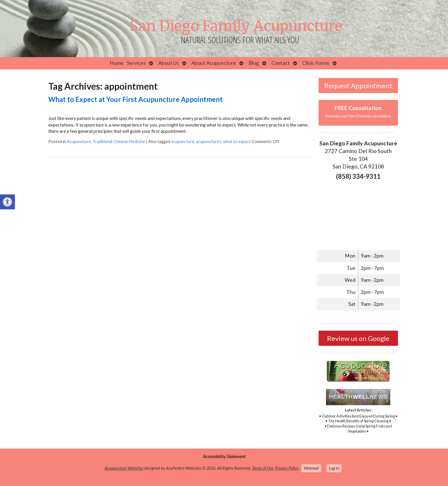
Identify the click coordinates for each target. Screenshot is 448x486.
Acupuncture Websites (124, 468)
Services (136, 63)
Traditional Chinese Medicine (119, 141)
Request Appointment (358, 86)
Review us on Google (358, 338)
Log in (334, 468)
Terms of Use (263, 468)
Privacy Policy (287, 468)
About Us (169, 63)
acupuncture (183, 141)
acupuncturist (209, 141)
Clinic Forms (316, 63)
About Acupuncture (214, 63)
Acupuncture (79, 141)
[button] (7, 202)
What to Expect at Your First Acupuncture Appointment (135, 99)
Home (117, 63)
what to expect (237, 141)
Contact (281, 63)
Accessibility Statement (224, 456)
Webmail (311, 468)
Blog (254, 63)
